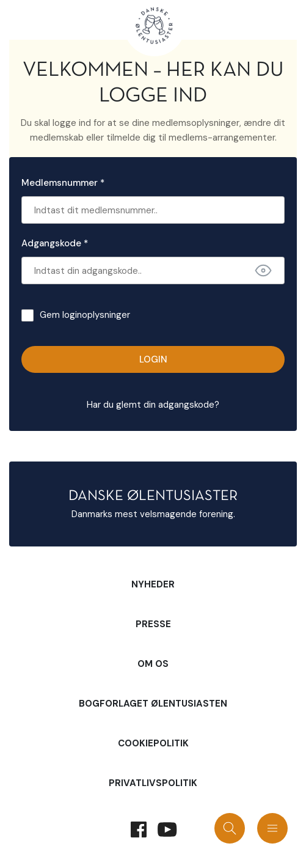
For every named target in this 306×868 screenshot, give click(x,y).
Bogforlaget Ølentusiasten (153, 704)
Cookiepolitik (153, 743)
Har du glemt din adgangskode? (153, 405)
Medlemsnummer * (63, 183)
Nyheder (153, 584)
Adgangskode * (55, 243)
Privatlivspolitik (153, 783)
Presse (153, 624)
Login (153, 359)
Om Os (153, 664)
